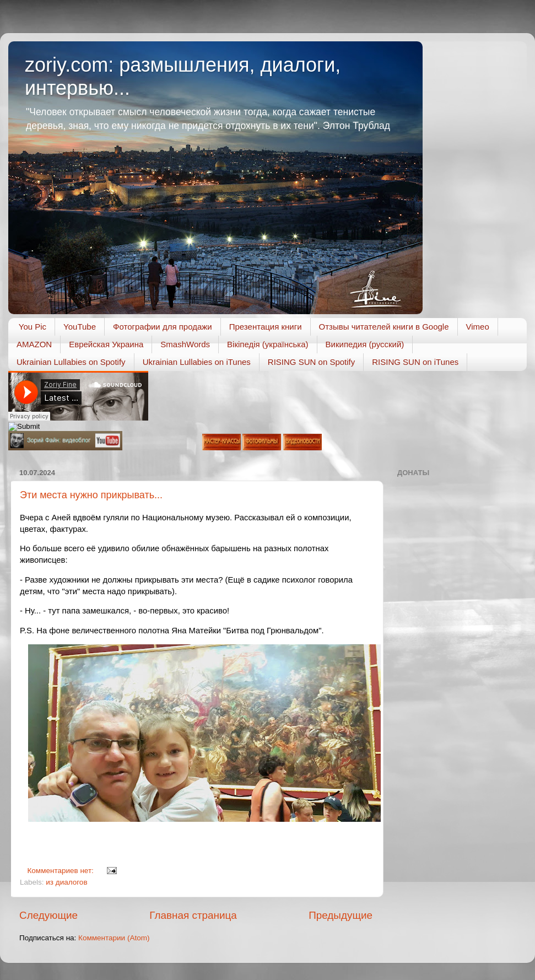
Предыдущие (341, 915)
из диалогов (66, 882)
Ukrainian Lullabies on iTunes (197, 362)
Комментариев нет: (62, 871)
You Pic (33, 327)
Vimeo (478, 327)
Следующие (48, 915)
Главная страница (193, 915)
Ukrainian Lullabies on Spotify (71, 362)
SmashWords (185, 344)
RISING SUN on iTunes (415, 362)
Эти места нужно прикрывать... (91, 495)
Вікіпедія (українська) (267, 344)
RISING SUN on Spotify (311, 362)
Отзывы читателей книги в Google (384, 327)
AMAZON (34, 344)
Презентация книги (266, 327)
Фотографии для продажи (163, 327)
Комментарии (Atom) (114, 938)
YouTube (80, 327)
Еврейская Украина (106, 344)
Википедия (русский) (365, 344)
